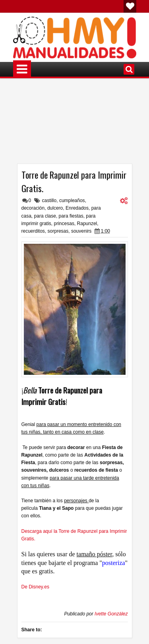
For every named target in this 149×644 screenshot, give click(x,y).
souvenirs (81, 231)
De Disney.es (35, 587)
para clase (45, 216)
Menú (22, 69)
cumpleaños (72, 201)
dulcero (55, 208)
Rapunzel (87, 224)
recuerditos (33, 231)
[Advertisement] (75, 124)
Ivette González (111, 614)
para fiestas (71, 216)
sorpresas (58, 231)
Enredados (77, 208)
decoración (33, 208)
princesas (64, 224)
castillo (49, 201)
